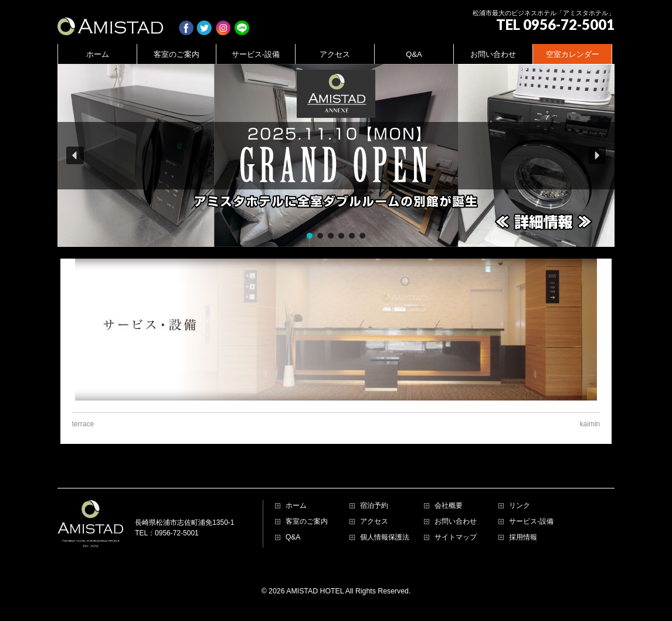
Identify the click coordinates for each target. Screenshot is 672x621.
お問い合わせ (456, 522)
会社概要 (449, 506)
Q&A (293, 537)
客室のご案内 (307, 522)
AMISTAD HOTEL (315, 591)
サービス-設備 (531, 522)
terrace (83, 424)
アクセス (374, 522)
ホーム (296, 506)
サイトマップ (456, 537)
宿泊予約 (374, 506)
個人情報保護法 (385, 537)
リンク (520, 506)
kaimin (590, 424)
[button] (336, 155)
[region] (336, 155)
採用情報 (523, 537)
